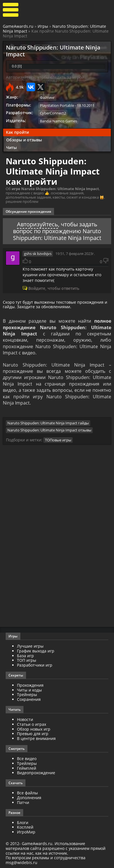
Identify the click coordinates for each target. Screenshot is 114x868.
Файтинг (47, 97)
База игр (25, 656)
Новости (25, 719)
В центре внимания (36, 738)
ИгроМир (26, 832)
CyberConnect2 (53, 113)
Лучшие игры (30, 646)
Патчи (23, 802)
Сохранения (29, 699)
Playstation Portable (57, 105)
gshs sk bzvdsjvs (38, 254)
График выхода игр (36, 651)
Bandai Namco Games (58, 121)
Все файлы (27, 793)
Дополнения (29, 798)
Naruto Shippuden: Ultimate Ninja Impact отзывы (49, 430)
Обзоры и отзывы (24, 140)
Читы (11, 147)
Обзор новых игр (34, 729)
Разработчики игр (35, 665)
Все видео (27, 759)
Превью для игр (33, 734)
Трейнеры (27, 694)
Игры (43, 26)
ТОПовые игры (58, 440)
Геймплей (27, 768)
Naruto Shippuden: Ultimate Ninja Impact (54, 29)
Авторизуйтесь (37, 224)
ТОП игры (27, 660)
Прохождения (30, 685)
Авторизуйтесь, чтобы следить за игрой (45, 77)
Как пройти (17, 132)
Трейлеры (27, 763)
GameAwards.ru (18, 26)
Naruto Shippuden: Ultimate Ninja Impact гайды (48, 423)
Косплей (25, 827)
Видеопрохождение (36, 773)
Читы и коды (29, 690)
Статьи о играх (32, 724)
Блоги (23, 823)
